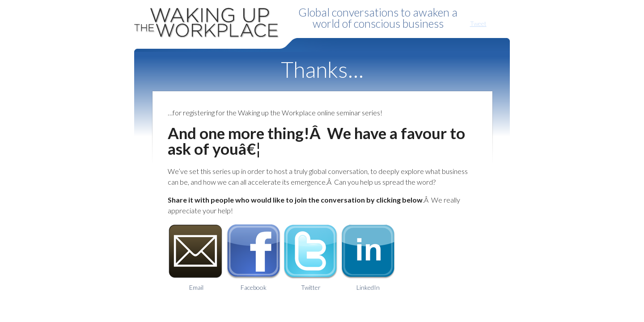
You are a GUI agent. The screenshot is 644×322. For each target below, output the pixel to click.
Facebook (254, 257)
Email (196, 257)
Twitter (311, 257)
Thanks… (322, 69)
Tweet (478, 23)
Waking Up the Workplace (210, 20)
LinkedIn (368, 257)
